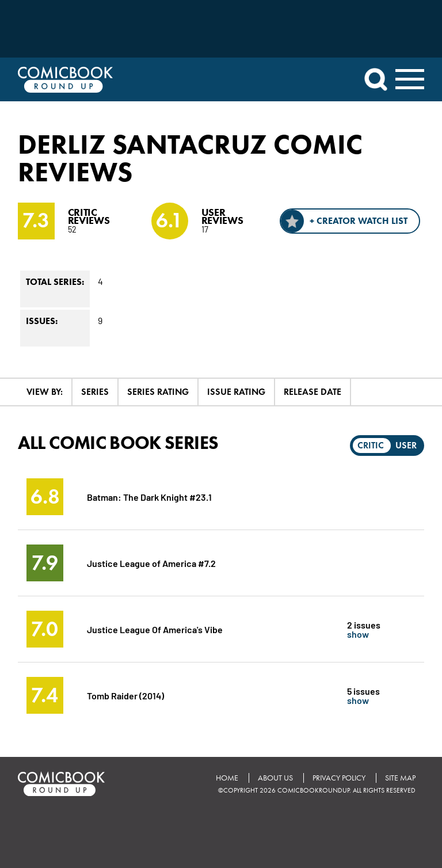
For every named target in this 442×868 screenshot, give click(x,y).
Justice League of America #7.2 (151, 563)
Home (227, 778)
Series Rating (158, 392)
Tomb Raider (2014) (125, 695)
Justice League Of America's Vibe (155, 629)
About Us (275, 778)
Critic (371, 445)
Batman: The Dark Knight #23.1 (149, 496)
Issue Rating (236, 392)
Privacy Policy (339, 778)
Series (95, 392)
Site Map (400, 778)
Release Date (313, 392)
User (406, 445)
